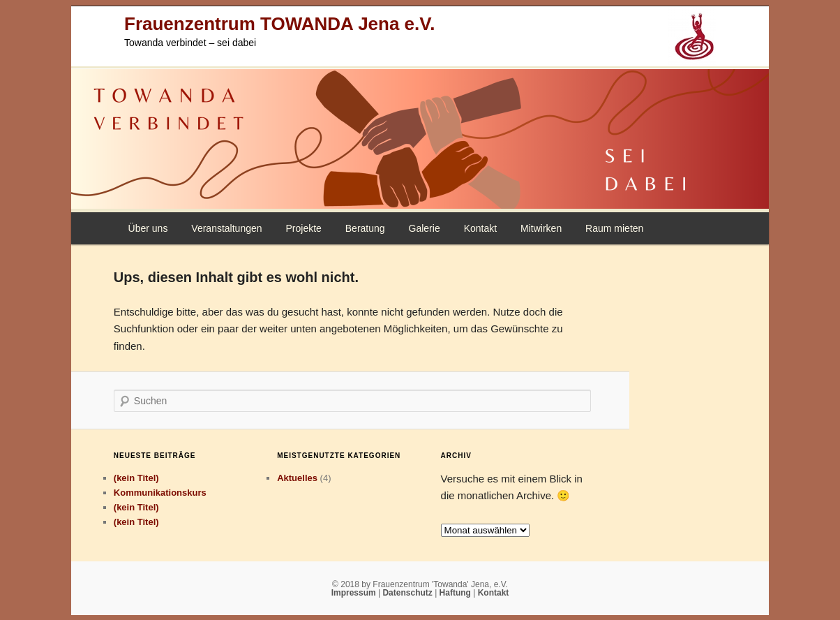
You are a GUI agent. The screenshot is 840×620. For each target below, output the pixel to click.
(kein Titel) (136, 478)
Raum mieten (614, 228)
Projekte (303, 228)
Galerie (425, 228)
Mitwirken (541, 228)
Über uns (148, 228)
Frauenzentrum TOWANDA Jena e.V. (279, 24)
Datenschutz (408, 593)
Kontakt (480, 228)
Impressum (355, 593)
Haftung (457, 593)
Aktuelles (297, 478)
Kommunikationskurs (160, 493)
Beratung (365, 228)
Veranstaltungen (226, 228)
